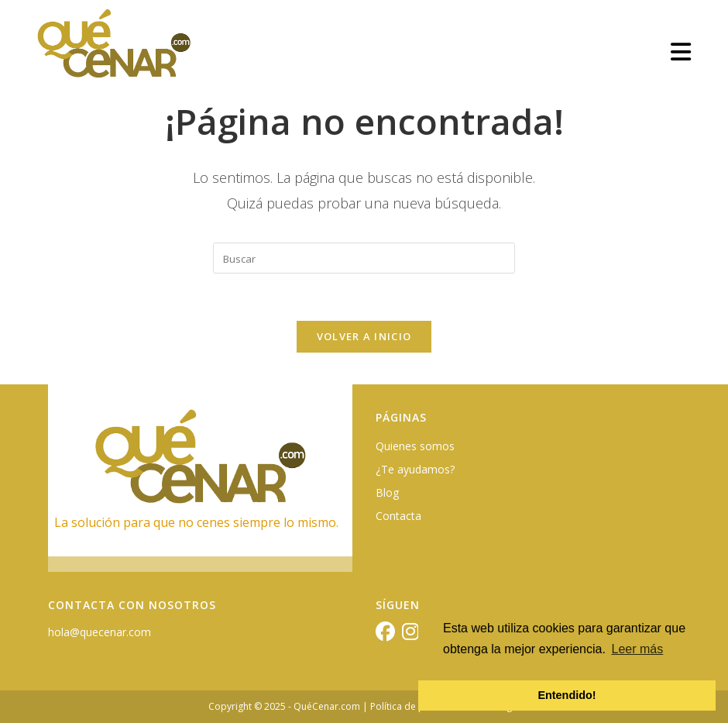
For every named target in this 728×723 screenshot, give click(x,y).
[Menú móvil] (681, 52)
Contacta (398, 516)
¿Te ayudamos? (415, 469)
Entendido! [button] (567, 695)
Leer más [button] (638, 649)
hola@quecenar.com (100, 632)
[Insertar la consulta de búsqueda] (364, 258)
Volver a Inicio (364, 336)
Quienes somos (415, 446)
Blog (387, 492)
